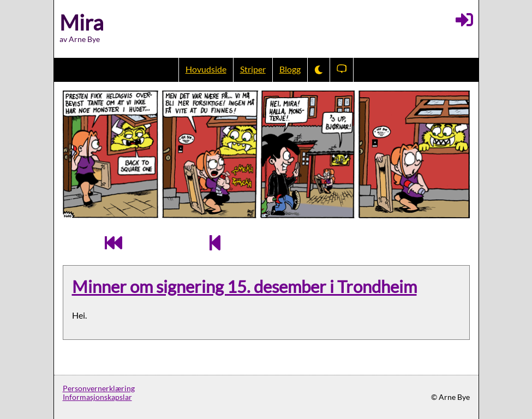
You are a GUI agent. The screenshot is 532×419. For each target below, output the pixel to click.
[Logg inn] (464, 20)
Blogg (290, 69)
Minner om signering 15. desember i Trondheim (244, 287)
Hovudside (206, 69)
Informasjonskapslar (97, 397)
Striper (253, 69)
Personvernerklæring (99, 388)
